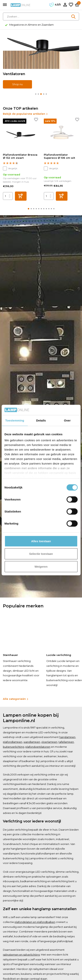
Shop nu (17, 84)
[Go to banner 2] (41, 62)
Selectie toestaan (41, 554)
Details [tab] (41, 420)
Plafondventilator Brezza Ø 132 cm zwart (20, 156)
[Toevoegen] (21, 196)
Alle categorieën (16, 699)
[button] (36, 94)
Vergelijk (10, 168)
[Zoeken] (41, 16)
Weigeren (41, 566)
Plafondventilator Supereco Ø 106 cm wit (59, 156)
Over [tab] (67, 420)
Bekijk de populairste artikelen (25, 114)
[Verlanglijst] (71, 5)
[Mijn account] (65, 5)
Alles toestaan (41, 541)
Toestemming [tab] (15, 420)
